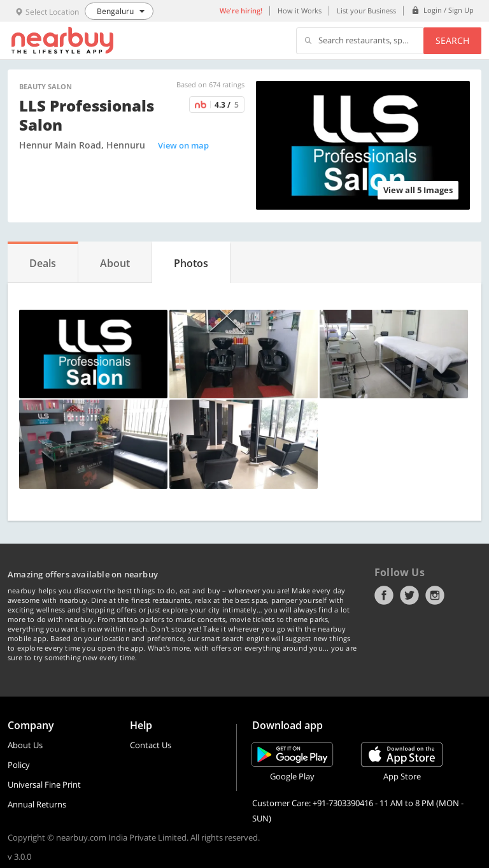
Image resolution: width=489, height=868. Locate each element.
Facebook (384, 595)
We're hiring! (241, 11)
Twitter (409, 595)
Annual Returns (37, 804)
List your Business (366, 11)
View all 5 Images (418, 190)
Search (452, 40)
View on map (183, 145)
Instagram (435, 595)
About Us (25, 745)
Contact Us (151, 745)
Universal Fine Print (44, 785)
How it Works (300, 11)
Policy (19, 765)
